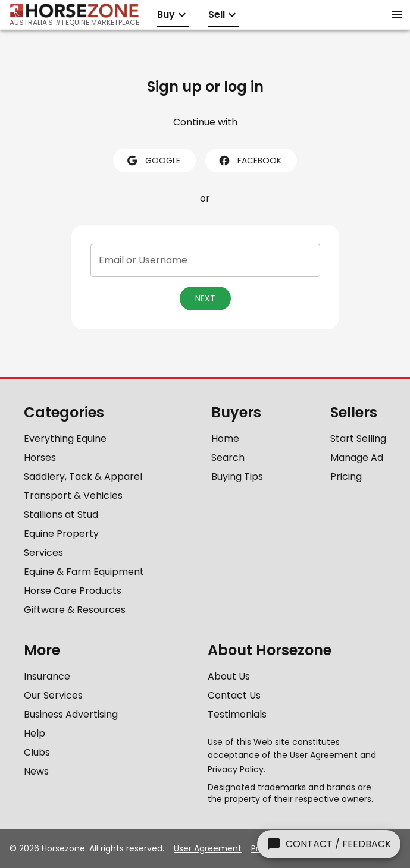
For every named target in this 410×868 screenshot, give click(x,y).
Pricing (346, 477)
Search (228, 457)
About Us (229, 676)
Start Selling (358, 438)
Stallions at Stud (61, 515)
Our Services (53, 695)
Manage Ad (357, 457)
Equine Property (61, 534)
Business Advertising (71, 714)
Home (225, 438)
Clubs (37, 752)
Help (35, 733)
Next (205, 298)
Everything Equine (65, 438)
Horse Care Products (73, 591)
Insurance (47, 676)
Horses (40, 457)
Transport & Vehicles (73, 496)
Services (43, 553)
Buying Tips (237, 477)
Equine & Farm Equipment (84, 572)
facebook (250, 161)
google (153, 161)
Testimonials (237, 714)
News (36, 771)
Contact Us (234, 695)
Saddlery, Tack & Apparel (83, 477)
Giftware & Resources (75, 610)
